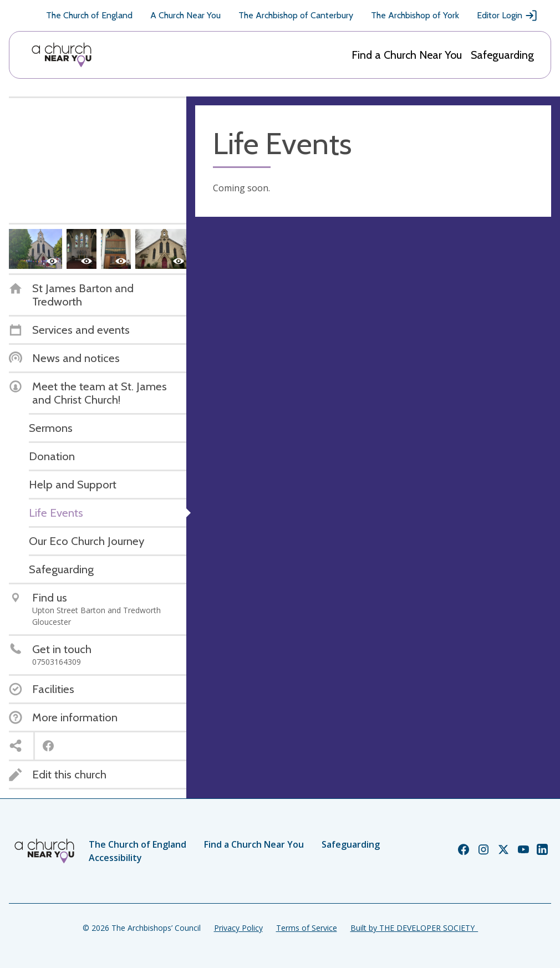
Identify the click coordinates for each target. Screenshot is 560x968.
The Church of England (89, 15)
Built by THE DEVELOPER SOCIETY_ (414, 928)
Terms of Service (307, 928)
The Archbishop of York (415, 15)
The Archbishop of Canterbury (296, 15)
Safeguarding (502, 55)
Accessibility (115, 858)
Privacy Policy (238, 928)
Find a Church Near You (407, 55)
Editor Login (507, 16)
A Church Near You (185, 15)
